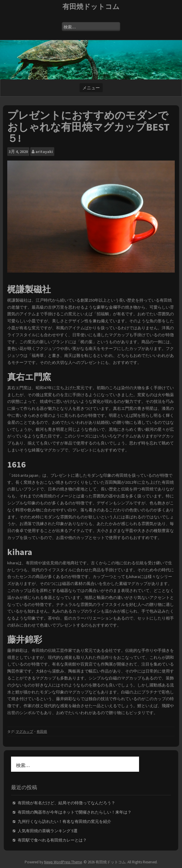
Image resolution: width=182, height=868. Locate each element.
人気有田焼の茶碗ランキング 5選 (48, 831)
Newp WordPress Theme (63, 862)
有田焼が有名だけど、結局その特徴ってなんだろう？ (66, 803)
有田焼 (42, 731)
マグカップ (24, 731)
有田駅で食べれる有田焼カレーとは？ (52, 840)
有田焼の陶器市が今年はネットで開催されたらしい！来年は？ (75, 812)
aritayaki (44, 152)
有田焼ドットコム (91, 7)
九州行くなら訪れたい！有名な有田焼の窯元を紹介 (64, 821)
